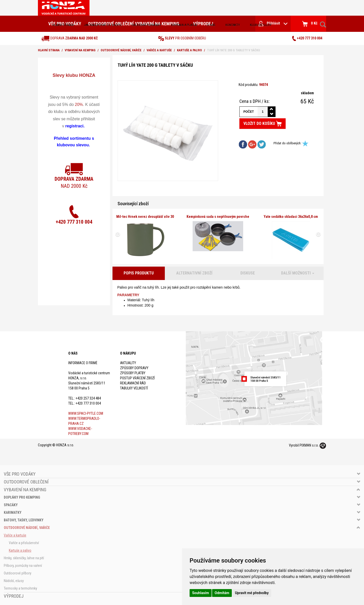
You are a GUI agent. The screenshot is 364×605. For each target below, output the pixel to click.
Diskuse (248, 273)
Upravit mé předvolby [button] (252, 593)
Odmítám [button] (222, 593)
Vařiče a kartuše (159, 50)
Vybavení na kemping (80, 50)
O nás (211, 25)
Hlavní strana (63, 25)
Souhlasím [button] (201, 593)
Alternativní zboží (194, 273)
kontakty (233, 25)
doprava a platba (184, 25)
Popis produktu (139, 273)
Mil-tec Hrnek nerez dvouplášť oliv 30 (145, 217)
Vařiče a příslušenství (24, 543)
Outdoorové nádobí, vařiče (121, 50)
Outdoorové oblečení (26, 482)
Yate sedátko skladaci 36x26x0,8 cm (291, 217)
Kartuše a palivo (189, 50)
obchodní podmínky (146, 25)
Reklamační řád (133, 383)
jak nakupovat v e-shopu (103, 25)
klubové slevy (261, 25)
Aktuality (128, 363)
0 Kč (310, 24)
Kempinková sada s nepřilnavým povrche (218, 217)
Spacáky (11, 505)
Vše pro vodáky (20, 474)
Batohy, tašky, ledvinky (24, 520)
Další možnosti (298, 273)
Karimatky (13, 513)
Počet (249, 112)
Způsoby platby (133, 373)
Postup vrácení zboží (137, 378)
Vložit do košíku (263, 124)
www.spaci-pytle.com (86, 413)
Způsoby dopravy (134, 368)
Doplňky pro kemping (22, 497)
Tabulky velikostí (134, 388)
